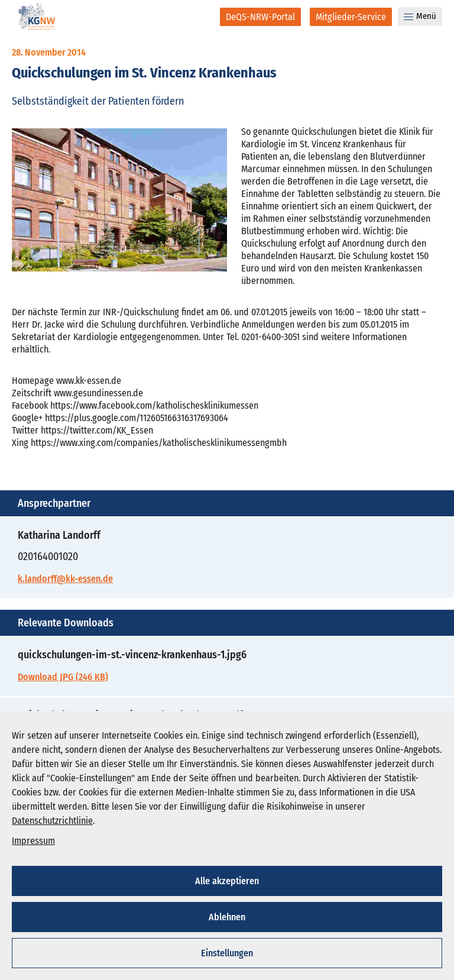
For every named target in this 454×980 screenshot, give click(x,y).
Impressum (33, 841)
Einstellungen (227, 953)
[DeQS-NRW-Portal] (260, 17)
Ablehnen (227, 917)
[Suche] (203, 17)
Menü (420, 16)
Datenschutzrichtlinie (52, 821)
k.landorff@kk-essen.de (65, 579)
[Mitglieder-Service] (351, 17)
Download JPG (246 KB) (63, 677)
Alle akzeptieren (227, 881)
